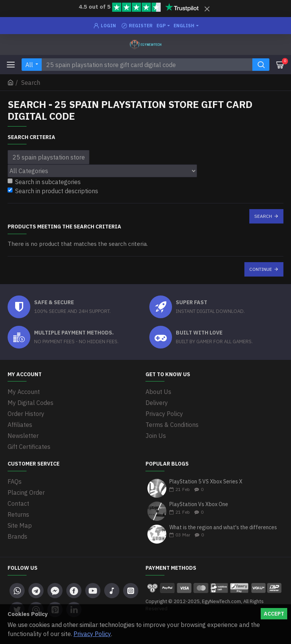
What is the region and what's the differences (223, 528)
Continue (261, 269)
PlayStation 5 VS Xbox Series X (206, 482)
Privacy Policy (92, 634)
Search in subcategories (44, 182)
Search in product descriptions (53, 191)
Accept (274, 614)
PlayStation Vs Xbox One (199, 504)
